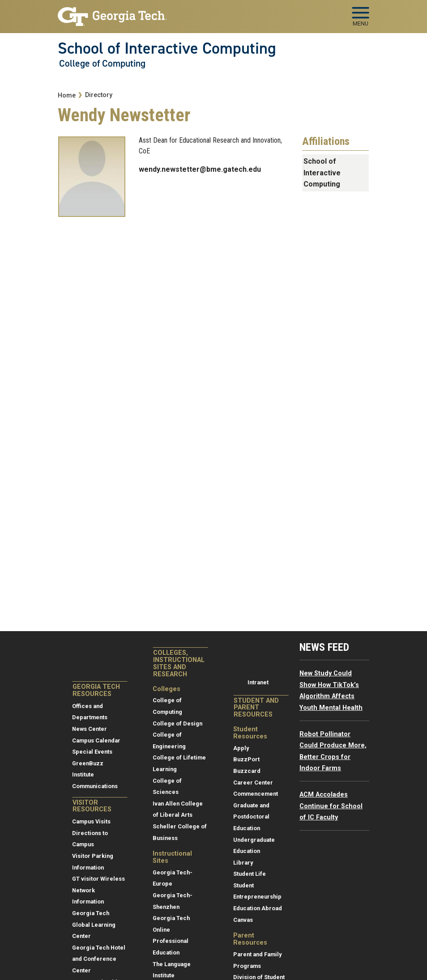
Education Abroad (258, 908)
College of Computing (102, 64)
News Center (90, 729)
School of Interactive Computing (167, 48)
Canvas (243, 920)
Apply (241, 748)
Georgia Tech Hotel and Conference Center (99, 959)
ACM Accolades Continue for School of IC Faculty (331, 806)
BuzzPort (246, 759)
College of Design (177, 723)
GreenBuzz (88, 763)
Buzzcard (247, 771)
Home (67, 95)
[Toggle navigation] (361, 13)
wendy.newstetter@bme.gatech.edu (200, 169)
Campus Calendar (96, 740)
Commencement (256, 794)
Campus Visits (91, 821)
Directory (99, 95)
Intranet (258, 682)
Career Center (253, 783)
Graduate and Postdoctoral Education (251, 817)
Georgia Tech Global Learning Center (94, 925)
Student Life (250, 874)
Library (243, 863)
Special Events (92, 752)
